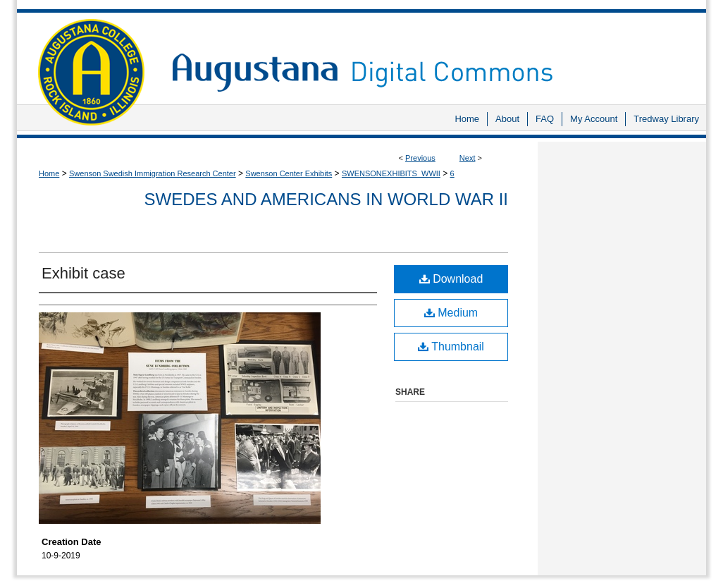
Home (49, 173)
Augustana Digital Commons (432, 53)
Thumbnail (451, 347)
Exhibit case (84, 273)
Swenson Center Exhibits (289, 173)
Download (451, 279)
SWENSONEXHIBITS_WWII (391, 173)
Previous (420, 158)
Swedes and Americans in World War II (326, 199)
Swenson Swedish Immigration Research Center (153, 173)
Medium (451, 313)
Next (468, 158)
